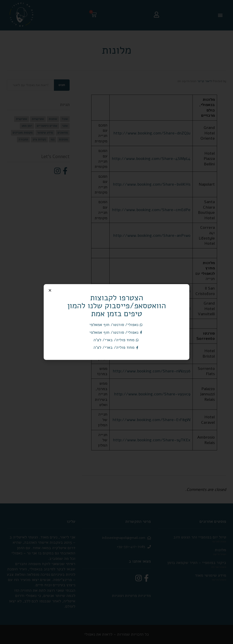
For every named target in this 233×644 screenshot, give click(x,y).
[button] (50, 290)
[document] (116, 322)
